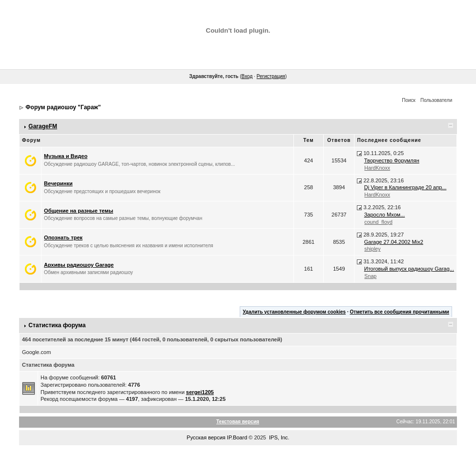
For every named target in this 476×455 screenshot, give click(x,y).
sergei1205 (200, 392)
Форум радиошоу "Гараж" (63, 107)
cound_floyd (378, 222)
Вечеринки (58, 183)
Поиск (409, 100)
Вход (247, 76)
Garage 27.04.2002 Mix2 (394, 242)
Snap (370, 276)
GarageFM (43, 126)
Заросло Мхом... (385, 215)
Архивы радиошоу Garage (79, 265)
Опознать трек (63, 237)
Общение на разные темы (79, 211)
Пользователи (436, 100)
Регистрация (271, 76)
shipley (372, 249)
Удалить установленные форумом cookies (294, 312)
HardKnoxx (377, 168)
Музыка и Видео (66, 156)
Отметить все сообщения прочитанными (399, 312)
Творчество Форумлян (392, 160)
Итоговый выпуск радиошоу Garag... (409, 269)
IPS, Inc (279, 437)
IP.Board (237, 437)
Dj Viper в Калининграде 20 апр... (405, 187)
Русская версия (206, 437)
